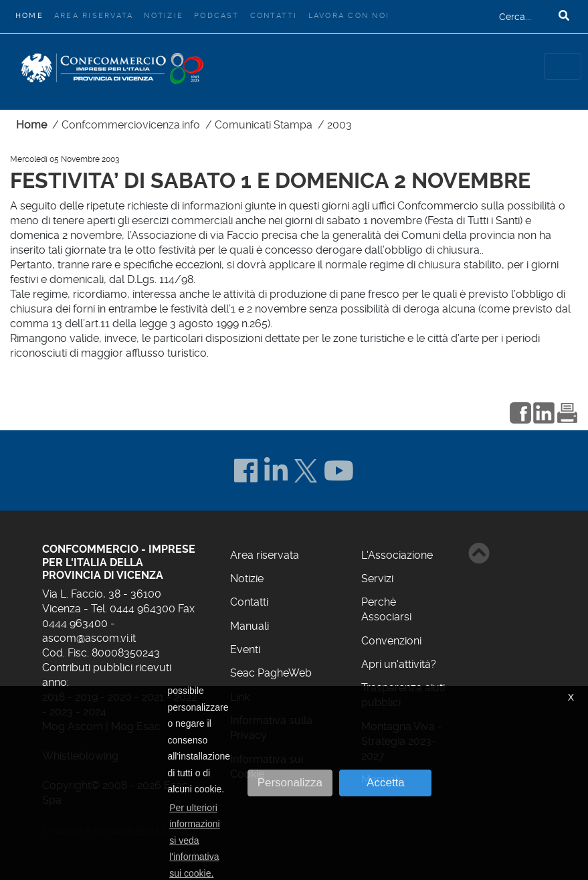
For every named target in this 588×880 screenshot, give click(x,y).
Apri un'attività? (399, 664)
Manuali (250, 626)
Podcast (217, 16)
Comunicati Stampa (264, 125)
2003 (339, 125)
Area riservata (94, 16)
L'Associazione (397, 555)
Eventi (245, 649)
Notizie (164, 16)
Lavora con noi (349, 16)
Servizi (377, 579)
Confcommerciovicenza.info (131, 125)
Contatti (274, 16)
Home (32, 14)
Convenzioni (391, 641)
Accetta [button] (386, 783)
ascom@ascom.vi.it (89, 638)
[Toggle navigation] (563, 66)
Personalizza (290, 783)
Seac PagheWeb (271, 673)
